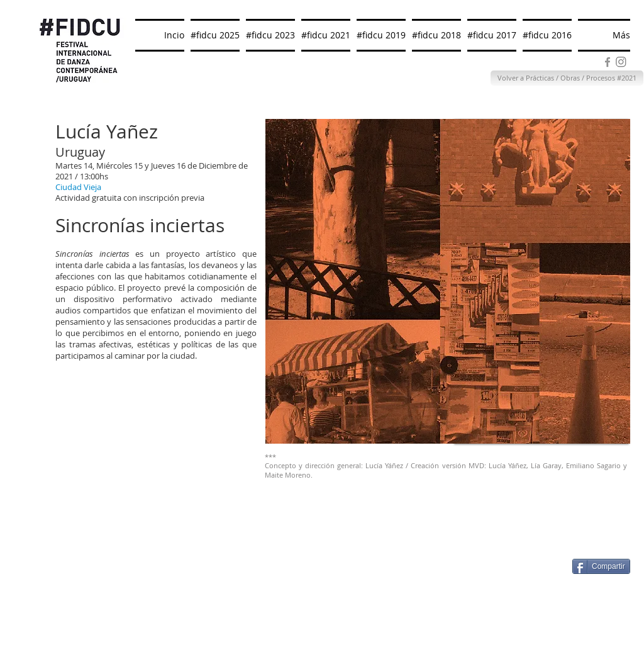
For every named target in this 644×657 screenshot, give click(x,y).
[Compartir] (601, 566)
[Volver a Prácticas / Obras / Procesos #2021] (567, 78)
